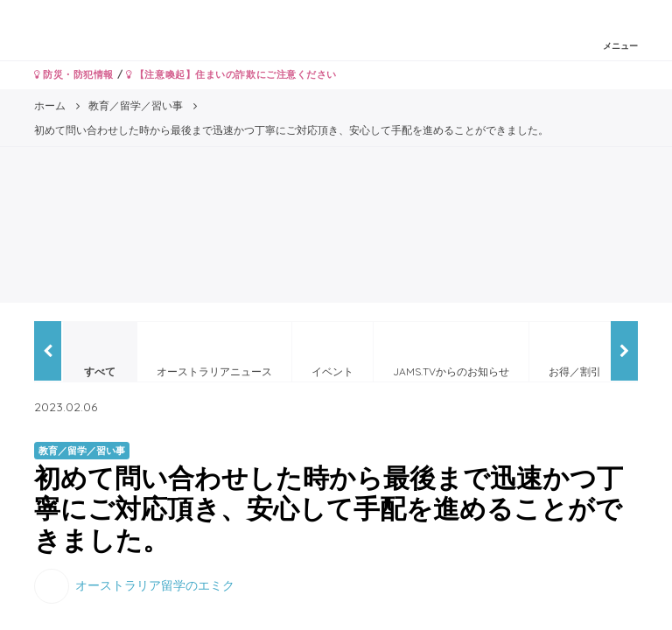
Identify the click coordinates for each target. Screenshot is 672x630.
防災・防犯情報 (74, 74)
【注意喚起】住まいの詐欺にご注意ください (231, 74)
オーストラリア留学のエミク (155, 584)
